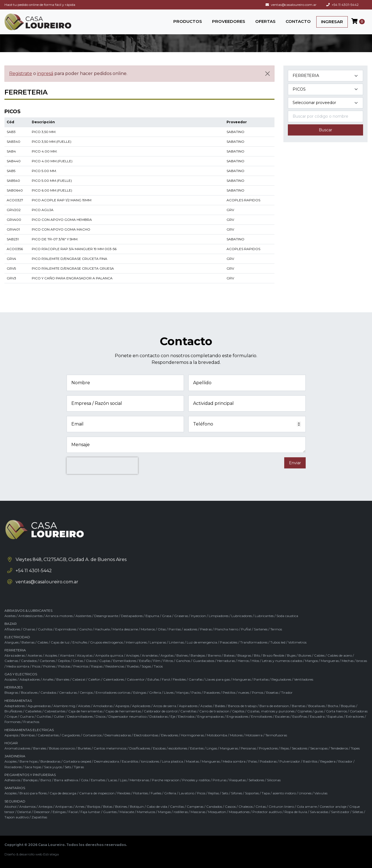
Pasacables (229, 642)
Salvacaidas (319, 812)
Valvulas (321, 793)
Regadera (328, 761)
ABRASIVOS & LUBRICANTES (28, 610)
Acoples (51, 655)
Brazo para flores (33, 793)
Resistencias (115, 666)
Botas (108, 807)
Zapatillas (39, 817)
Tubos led (278, 642)
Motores (236, 735)
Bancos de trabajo (242, 706)
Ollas (162, 629)
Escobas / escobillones (170, 748)
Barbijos (94, 807)
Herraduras (226, 661)
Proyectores (268, 748)
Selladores (256, 780)
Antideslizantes (31, 616)
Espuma (152, 616)
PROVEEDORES (229, 21)
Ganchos (183, 661)
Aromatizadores (17, 748)
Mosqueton (217, 812)
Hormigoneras (192, 735)
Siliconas (274, 780)
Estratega (51, 854)
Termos (276, 629)
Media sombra (18, 666)
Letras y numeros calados (282, 661)
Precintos (81, 666)
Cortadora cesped (77, 761)
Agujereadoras (39, 706)
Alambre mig (64, 706)
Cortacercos (92, 735)
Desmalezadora (106, 761)
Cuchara (27, 716)
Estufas (153, 679)
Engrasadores (237, 716)
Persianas (248, 748)
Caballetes (33, 711)
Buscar (325, 130)
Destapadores (132, 616)
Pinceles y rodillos (196, 780)
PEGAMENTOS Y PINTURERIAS (30, 775)
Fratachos (31, 722)
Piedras (206, 629)
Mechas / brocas (354, 661)
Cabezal (79, 679)
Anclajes (132, 655)
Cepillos (64, 661)
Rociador (345, 761)
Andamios (27, 807)
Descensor (42, 812)
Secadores (300, 748)
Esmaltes (98, 780)
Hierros (243, 661)
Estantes (197, 748)
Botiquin (137, 807)
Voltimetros (297, 642)
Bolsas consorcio (62, 748)
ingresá (45, 73)
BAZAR (11, 624)
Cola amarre (307, 807)
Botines (121, 807)
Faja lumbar (90, 812)
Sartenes (261, 629)
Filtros (168, 661)
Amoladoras (103, 706)
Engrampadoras (211, 716)
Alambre (67, 655)
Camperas (195, 807)
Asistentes (83, 616)
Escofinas (300, 716)
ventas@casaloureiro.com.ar (291, 5)
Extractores (355, 716)
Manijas (183, 692)
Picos (36, 666)
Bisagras (244, 655)
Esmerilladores (125, 661)
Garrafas (196, 679)
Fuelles (156, 793)
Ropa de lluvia (296, 812)
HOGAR (11, 743)
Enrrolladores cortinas (113, 692)
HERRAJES (14, 687)
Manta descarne (125, 629)
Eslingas (140, 692)
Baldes (220, 706)
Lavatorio (187, 793)
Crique (12, 716)
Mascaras (198, 812)
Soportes (252, 793)
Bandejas (198, 655)
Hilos (255, 661)
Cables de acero (340, 655)
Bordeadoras (50, 761)
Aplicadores (141, 706)
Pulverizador (290, 761)
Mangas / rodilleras (173, 812)
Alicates (84, 706)
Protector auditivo (267, 812)
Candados (29, 661)
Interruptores (136, 642)
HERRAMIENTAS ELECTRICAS (29, 730)
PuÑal (246, 629)
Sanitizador (340, 812)
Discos (101, 716)
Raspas (97, 666)
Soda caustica (287, 616)
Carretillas (188, 711)
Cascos (230, 807)
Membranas (139, 780)
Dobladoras (159, 716)
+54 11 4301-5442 (342, 5)
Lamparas (158, 642)
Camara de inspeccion (97, 793)
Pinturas (220, 780)
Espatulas (335, 716)
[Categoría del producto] (325, 76)
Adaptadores (30, 679)
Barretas (299, 706)
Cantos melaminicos (110, 748)
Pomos (258, 692)
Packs (196, 692)
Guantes (110, 812)
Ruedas (133, 666)
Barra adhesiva (66, 780)
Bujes (291, 655)
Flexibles (179, 679)
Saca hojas (33, 767)
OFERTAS (265, 21)
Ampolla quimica (109, 655)
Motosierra (254, 735)
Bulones (305, 655)
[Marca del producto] (325, 103)
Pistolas (64, 666)
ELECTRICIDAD (17, 637)
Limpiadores (219, 616)
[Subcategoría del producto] (325, 89)
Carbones (47, 661)
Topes (355, 748)
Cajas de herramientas (123, 711)
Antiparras (64, 807)
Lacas (113, 780)
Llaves (169, 692)
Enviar (295, 463)
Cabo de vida (157, 807)
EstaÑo (145, 661)
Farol (166, 679)
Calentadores (114, 679)
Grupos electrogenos (106, 642)
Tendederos (339, 748)
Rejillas (214, 793)
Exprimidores (66, 629)
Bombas (28, 735)
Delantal (24, 812)
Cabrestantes (55, 711)
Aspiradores (188, 706)
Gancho (86, 629)
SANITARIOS (15, 788)
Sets (68, 767)
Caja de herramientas (85, 711)
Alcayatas (85, 655)
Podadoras (268, 761)
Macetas (192, 761)
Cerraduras (68, 692)
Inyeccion (198, 616)
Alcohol (10, 807)
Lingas (212, 748)
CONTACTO (298, 21)
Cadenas (11, 661)
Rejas (285, 748)
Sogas (146, 666)
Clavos (91, 661)
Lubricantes (264, 616)
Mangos (312, 661)
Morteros (148, 629)
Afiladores (12, 629)
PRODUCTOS (188, 21)
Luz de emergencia (202, 642)
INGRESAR (332, 22)
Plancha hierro (226, 629)
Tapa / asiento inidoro (279, 793)
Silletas (358, 812)
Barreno (214, 655)
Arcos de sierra (165, 706)
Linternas (176, 642)
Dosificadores (140, 748)
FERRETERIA (15, 650)
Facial (73, 812)
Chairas (29, 629)
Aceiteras (35, 655)
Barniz (46, 780)
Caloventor (136, 679)
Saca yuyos (53, 767)
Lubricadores (242, 616)
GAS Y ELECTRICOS (21, 674)
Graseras (181, 616)
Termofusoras (276, 735)
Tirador (287, 692)
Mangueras (330, 661)
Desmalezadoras (118, 735)
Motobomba (217, 735)
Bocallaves (29, 692)
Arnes (80, 807)
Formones (13, 722)
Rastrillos (310, 761)
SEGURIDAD (15, 801)
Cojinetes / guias (310, 711)
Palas (253, 761)
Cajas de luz (60, 642)
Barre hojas (29, 761)
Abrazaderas (15, 655)
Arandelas (150, 655)
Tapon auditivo (17, 817)
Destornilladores (80, 716)
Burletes (84, 748)
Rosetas (272, 692)
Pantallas (261, 679)
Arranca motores (59, 616)
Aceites (10, 616)
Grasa (167, 616)
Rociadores (13, 767)
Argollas (167, 655)
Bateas (229, 655)
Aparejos (122, 706)
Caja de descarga (63, 793)
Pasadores (212, 692)
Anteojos (45, 807)
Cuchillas (44, 716)
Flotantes (141, 793)
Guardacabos (204, 661)
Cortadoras (359, 711)
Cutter (59, 716)
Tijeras (79, 767)
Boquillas (348, 706)
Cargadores (71, 735)
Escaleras (282, 716)
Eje (173, 716)
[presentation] (102, 466)
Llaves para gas (218, 679)
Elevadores (170, 735)
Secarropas (319, 748)
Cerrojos (86, 692)
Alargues (12, 642)
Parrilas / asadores (183, 629)
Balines (182, 655)
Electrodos (186, 716)
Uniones (305, 793)
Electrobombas (146, 735)
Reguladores (281, 679)
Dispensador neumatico (127, 716)
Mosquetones (239, 812)
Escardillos (130, 761)
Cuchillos (45, 629)
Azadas (206, 706)
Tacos (158, 666)
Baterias (28, 642)
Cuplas (105, 661)
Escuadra (317, 716)
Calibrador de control (161, 711)
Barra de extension (274, 706)
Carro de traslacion (214, 711)
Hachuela (102, 629)
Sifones (237, 793)
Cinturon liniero (281, 807)
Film (157, 661)
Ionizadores (150, 761)
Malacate (127, 812)
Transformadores (254, 642)
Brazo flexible (273, 655)
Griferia (155, 692)
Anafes (48, 679)
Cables (43, 642)
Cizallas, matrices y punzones (271, 711)
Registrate (21, 73)
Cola (84, 780)
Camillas (177, 807)
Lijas (123, 780)
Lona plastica (172, 761)
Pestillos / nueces (236, 692)
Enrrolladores (262, 716)
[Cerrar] (268, 74)
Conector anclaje (333, 807)
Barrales (63, 679)
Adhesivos (12, 780)
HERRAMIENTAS (18, 701)
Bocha (333, 706)
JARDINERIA (15, 756)
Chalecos (246, 807)
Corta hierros (336, 711)
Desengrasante (106, 616)
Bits (257, 655)
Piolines (49, 666)
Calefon (94, 679)
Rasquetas (238, 780)
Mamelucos (146, 812)
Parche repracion (166, 780)
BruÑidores (13, 711)
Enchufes (80, 642)
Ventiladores (304, 679)
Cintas (78, 661)
